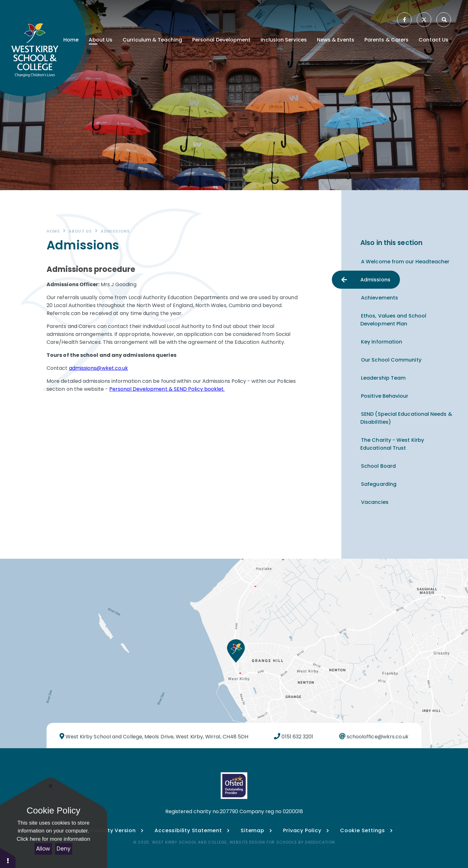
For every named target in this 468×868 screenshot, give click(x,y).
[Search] (444, 20)
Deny (64, 849)
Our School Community (391, 360)
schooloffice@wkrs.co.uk (377, 737)
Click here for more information (54, 839)
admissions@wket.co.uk (99, 368)
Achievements (379, 298)
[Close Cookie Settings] (51, 786)
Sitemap (253, 830)
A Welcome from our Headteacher (405, 262)
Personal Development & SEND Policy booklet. (167, 389)
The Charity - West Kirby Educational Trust (392, 444)
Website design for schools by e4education (282, 842)
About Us (80, 231)
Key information (382, 342)
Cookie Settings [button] (366, 830)
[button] (8, 858)
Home (53, 231)
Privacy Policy (302, 830)
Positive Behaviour (385, 396)
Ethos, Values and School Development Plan (393, 320)
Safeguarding (379, 484)
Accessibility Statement (188, 830)
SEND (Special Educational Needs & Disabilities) (406, 418)
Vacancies (375, 502)
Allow (43, 849)
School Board (378, 466)
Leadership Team (383, 378)
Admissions (115, 231)
